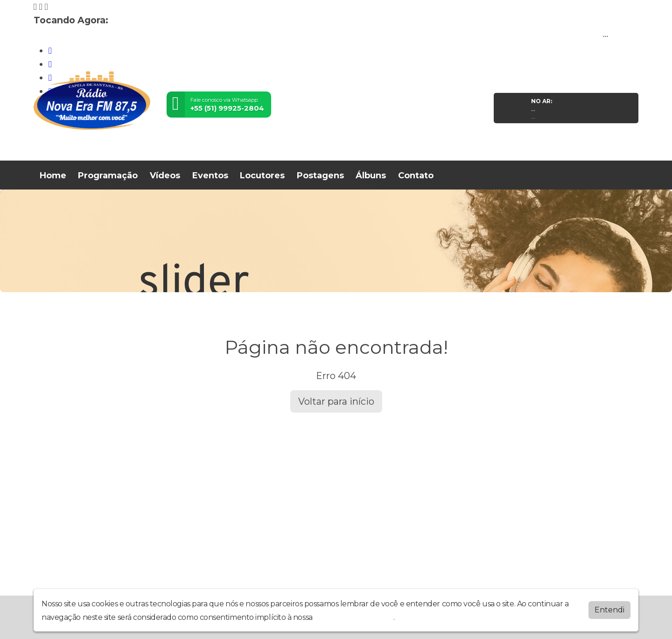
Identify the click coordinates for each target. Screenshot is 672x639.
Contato (416, 176)
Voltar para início (336, 401)
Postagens (320, 176)
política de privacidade (354, 616)
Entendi (609, 609)
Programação (108, 176)
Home (53, 176)
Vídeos (165, 176)
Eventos (210, 176)
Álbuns (371, 176)
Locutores (262, 176)
